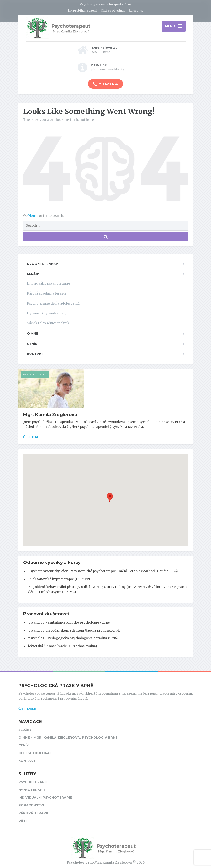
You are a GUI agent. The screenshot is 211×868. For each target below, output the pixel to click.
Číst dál (31, 437)
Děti (23, 821)
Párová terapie (34, 813)
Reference (136, 11)
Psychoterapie (33, 782)
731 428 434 (105, 84)
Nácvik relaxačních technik (48, 323)
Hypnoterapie (32, 790)
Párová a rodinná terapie (47, 294)
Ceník (32, 344)
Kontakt (35, 354)
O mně (33, 334)
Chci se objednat (113, 11)
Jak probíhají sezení (82, 11)
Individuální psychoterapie (48, 284)
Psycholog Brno (35, 375)
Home (34, 216)
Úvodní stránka (43, 264)
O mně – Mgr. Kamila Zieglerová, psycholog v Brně (68, 738)
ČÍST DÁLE (27, 709)
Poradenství (31, 805)
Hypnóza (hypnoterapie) (47, 314)
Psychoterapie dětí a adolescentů (53, 304)
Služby (33, 274)
